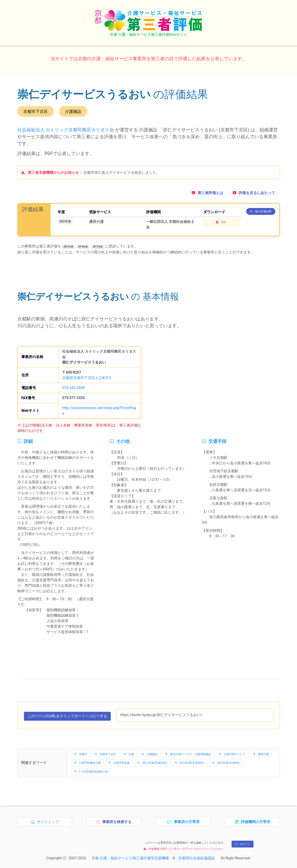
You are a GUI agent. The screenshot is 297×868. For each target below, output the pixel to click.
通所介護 (261, 753)
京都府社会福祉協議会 (197, 857)
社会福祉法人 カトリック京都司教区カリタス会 (66, 130)
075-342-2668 (74, 387)
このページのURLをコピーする (68, 716)
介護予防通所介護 (87, 762)
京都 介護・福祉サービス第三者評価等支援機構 (130, 857)
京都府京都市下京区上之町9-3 (87, 377)
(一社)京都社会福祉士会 (91, 771)
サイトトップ (46, 822)
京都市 (81, 753)
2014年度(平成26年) (190, 762)
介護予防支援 (119, 762)
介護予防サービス (232, 753)
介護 (129, 753)
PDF (221, 222)
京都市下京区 (105, 753)
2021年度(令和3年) (226, 762)
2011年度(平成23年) (152, 762)
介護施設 (150, 753)
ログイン (243, 843)
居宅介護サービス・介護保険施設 (188, 753)
